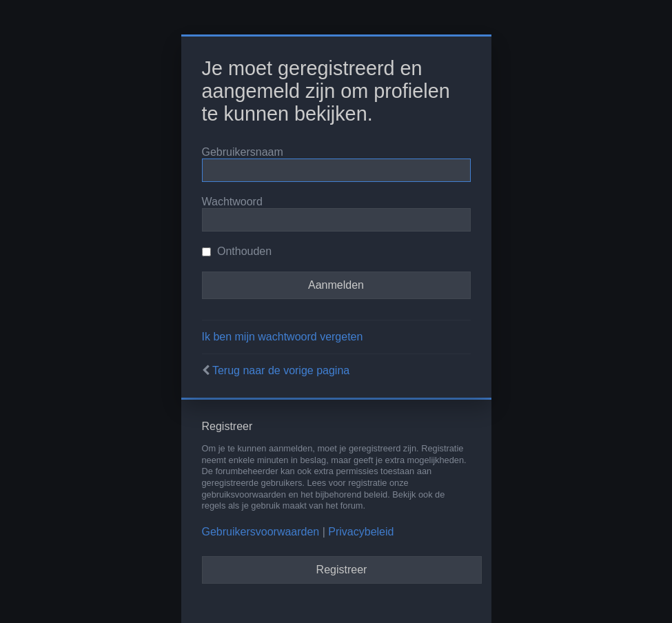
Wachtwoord (232, 202)
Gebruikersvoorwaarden (261, 532)
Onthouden (237, 251)
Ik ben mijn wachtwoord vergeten (283, 337)
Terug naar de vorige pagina (281, 370)
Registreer (342, 570)
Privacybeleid (361, 532)
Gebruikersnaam (243, 152)
